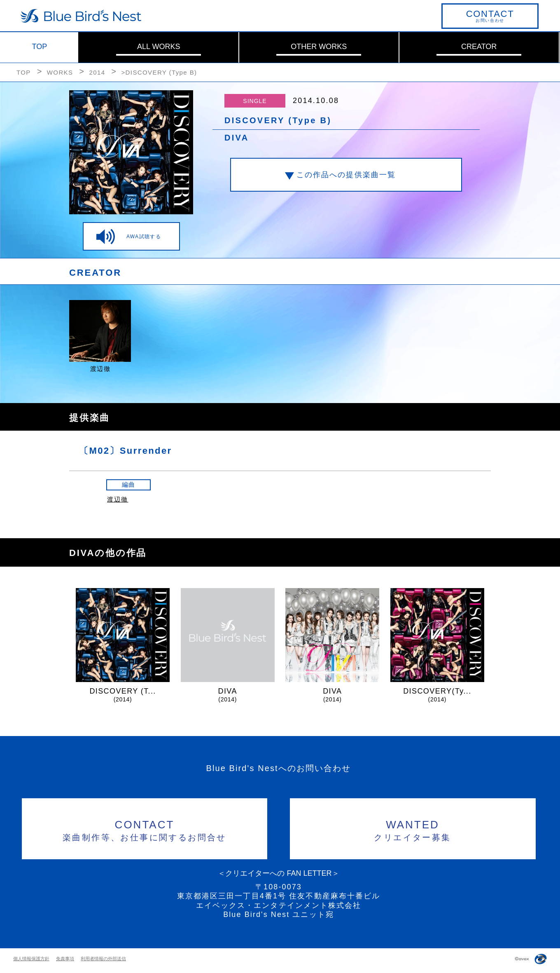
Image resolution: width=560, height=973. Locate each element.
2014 (97, 72)
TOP (40, 47)
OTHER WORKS (319, 47)
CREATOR (479, 47)
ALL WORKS (159, 47)
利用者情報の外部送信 (103, 959)
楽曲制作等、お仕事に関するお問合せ (145, 829)
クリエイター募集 (413, 829)
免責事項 (65, 959)
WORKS (60, 72)
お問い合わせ (490, 16)
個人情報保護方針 (31, 959)
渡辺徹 (118, 499)
